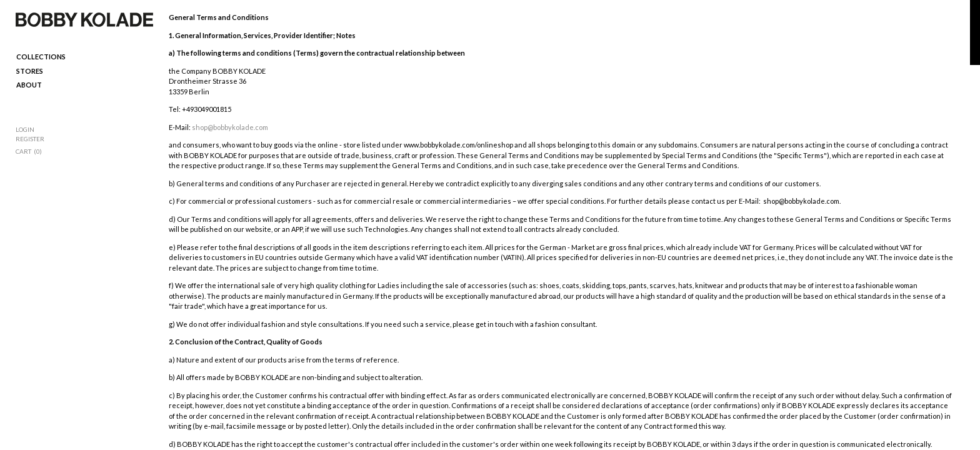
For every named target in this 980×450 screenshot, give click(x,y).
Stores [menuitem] (30, 71)
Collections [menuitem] (41, 57)
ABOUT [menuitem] (29, 85)
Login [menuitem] (25, 129)
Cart (23, 151)
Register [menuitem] (30, 139)
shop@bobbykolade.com (230, 127)
